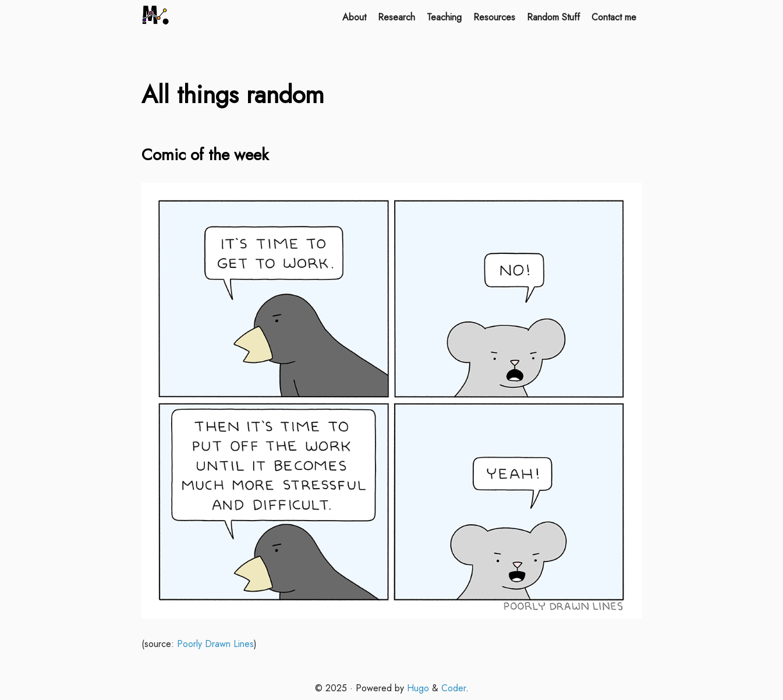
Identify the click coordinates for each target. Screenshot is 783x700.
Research (396, 17)
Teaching (444, 17)
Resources (494, 17)
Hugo (418, 688)
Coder (453, 688)
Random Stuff (553, 17)
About (354, 17)
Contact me (614, 17)
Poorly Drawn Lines (215, 644)
